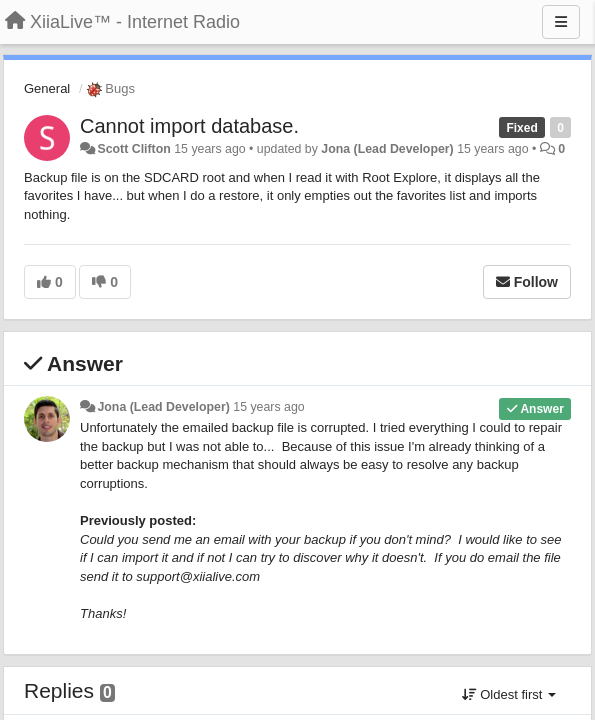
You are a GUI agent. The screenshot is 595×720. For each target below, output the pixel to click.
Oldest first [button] (509, 694)
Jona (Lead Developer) (387, 149)
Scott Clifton (133, 149)
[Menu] (561, 22)
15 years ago (268, 407)
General (47, 88)
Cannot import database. (189, 126)
